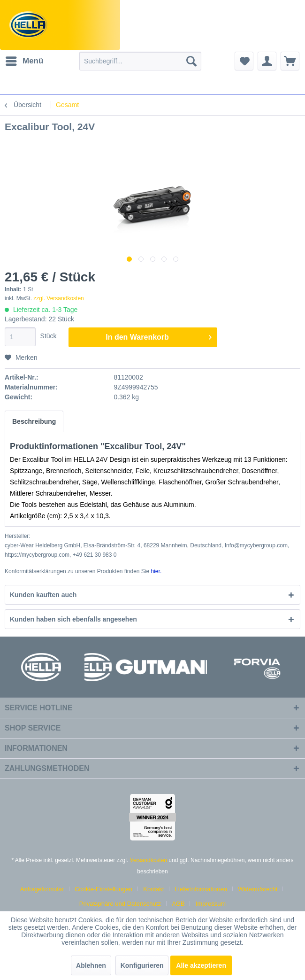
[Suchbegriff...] (140, 61)
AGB (178, 904)
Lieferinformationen (201, 889)
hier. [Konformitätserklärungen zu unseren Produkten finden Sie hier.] (156, 571)
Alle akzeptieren (201, 965)
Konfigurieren (142, 965)
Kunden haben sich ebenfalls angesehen (73, 619)
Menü (24, 59)
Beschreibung (34, 421)
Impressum (211, 904)
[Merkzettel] (244, 61)
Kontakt (153, 889)
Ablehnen (91, 965)
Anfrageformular (42, 889)
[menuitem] (24, 61)
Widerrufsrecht (258, 889)
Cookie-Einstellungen (103, 889)
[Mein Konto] (267, 61)
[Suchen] (191, 61)
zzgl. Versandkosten (58, 298)
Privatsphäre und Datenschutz (120, 904)
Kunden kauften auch (43, 595)
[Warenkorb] (290, 61)
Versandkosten (149, 860)
